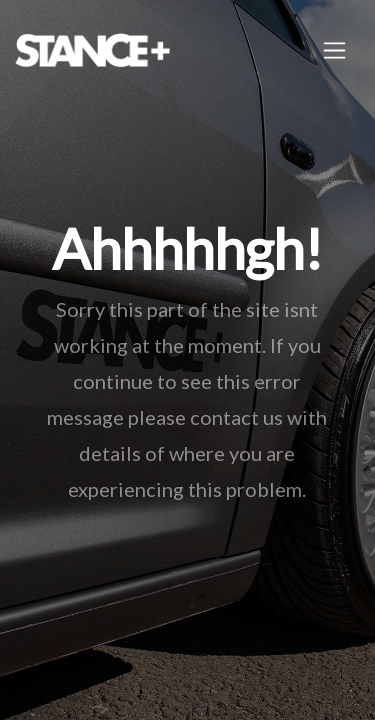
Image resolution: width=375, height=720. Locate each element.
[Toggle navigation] (334, 50)
